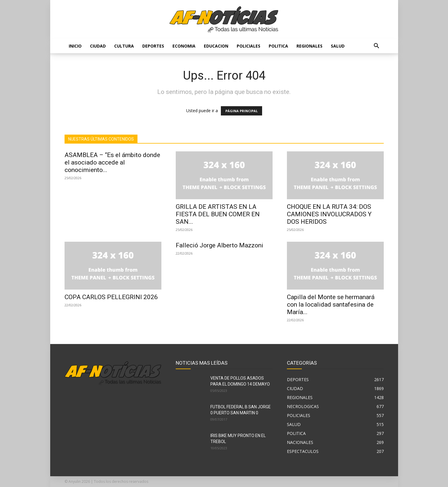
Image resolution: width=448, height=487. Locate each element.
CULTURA (124, 46)
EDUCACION (216, 46)
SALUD (338, 46)
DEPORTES (153, 46)
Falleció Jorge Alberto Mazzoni (220, 245)
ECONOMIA (184, 46)
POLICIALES (249, 46)
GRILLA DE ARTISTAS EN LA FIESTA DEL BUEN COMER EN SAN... (218, 214)
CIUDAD (98, 46)
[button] (377, 47)
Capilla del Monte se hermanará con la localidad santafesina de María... (331, 305)
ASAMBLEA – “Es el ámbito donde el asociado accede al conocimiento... (112, 162)
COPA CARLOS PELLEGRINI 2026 (111, 297)
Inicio (75, 46)
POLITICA (278, 46)
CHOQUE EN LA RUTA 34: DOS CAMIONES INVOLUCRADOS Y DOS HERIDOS (329, 214)
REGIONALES (309, 46)
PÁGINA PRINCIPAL (241, 111)
